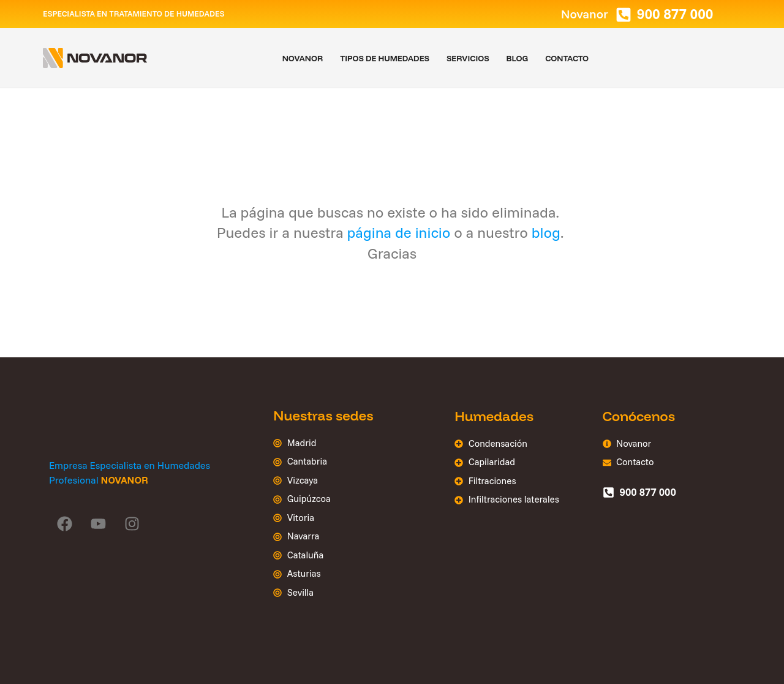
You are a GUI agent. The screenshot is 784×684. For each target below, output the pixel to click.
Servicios (468, 58)
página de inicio (399, 232)
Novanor (303, 58)
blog (546, 232)
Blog (518, 58)
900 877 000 (675, 14)
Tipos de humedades (385, 58)
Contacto (567, 58)
